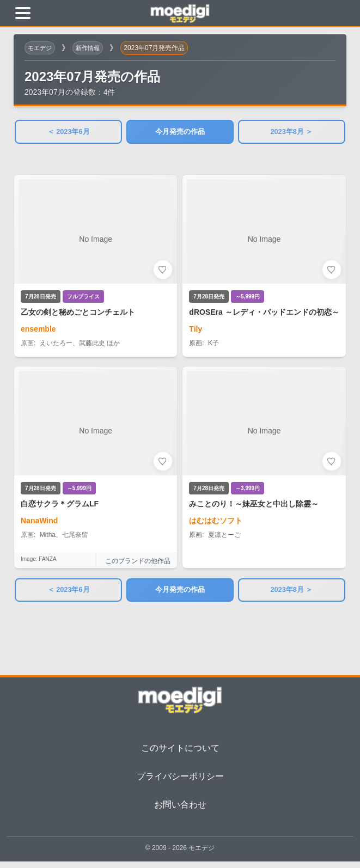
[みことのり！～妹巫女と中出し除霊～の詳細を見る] (264, 470)
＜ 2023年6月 (68, 133)
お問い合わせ (180, 811)
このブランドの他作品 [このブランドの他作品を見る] (138, 564)
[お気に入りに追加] (163, 272)
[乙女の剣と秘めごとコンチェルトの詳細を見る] (96, 268)
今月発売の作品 (180, 133)
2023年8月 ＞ (292, 133)
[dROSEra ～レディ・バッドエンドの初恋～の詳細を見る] (264, 268)
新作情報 (91, 48)
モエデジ (41, 48)
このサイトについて (180, 754)
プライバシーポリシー (180, 782)
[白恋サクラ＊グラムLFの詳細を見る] (96, 460)
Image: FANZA (39, 562)
